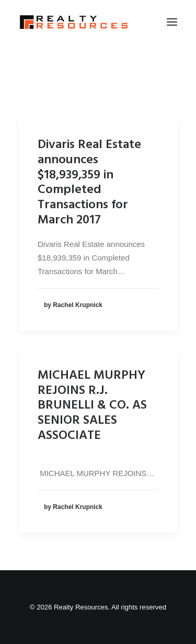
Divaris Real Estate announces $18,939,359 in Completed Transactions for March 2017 (89, 183)
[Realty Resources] (74, 22)
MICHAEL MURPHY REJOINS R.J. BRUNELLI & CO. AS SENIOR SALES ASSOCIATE (92, 406)
